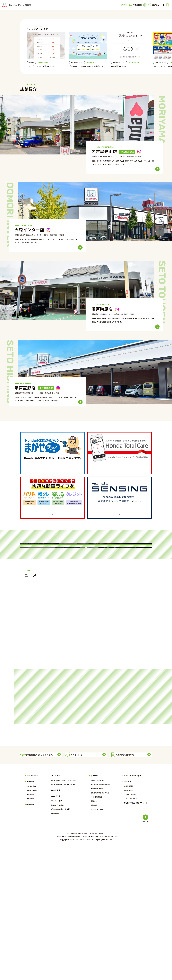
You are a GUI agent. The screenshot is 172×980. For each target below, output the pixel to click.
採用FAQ (94, 935)
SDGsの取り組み (96, 931)
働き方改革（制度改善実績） (101, 918)
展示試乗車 (97, 5)
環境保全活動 (129, 920)
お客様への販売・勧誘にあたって (136, 936)
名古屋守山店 (31, 920)
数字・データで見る (98, 914)
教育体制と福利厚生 (98, 922)
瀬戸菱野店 (30, 932)
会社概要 (133, 5)
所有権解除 (55, 947)
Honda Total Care (58, 939)
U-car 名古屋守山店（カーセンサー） (64, 914)
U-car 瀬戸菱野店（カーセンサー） (63, 918)
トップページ (32, 909)
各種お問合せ (129, 924)
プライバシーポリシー (132, 932)
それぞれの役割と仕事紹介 (100, 926)
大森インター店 (32, 924)
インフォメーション (132, 909)
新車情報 (66, 5)
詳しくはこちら (53, 541)
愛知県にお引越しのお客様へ (61, 943)
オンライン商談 (57, 935)
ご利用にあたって (130, 928)
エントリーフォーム (97, 943)
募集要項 (94, 939)
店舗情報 (51, 5)
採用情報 (94, 909)
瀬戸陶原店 (30, 928)
